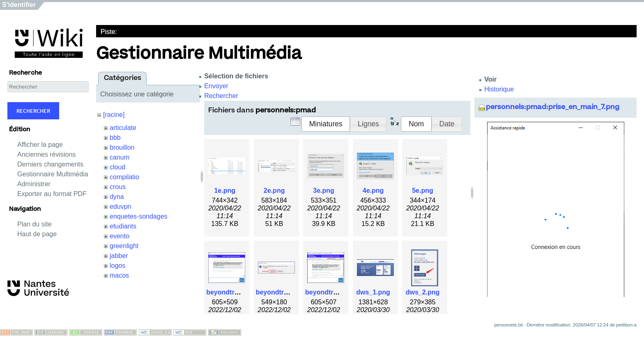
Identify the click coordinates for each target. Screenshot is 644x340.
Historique (499, 89)
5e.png (423, 191)
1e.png (225, 191)
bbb (115, 138)
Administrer (34, 184)
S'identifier (19, 5)
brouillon (122, 147)
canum (120, 157)
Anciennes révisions (46, 154)
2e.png (274, 191)
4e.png (373, 191)
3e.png (324, 191)
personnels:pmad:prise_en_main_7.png (553, 107)
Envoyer (216, 86)
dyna (117, 197)
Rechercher (33, 111)
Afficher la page (40, 145)
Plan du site (34, 224)
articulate (123, 128)
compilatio (124, 177)
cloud (117, 167)
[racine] (114, 115)
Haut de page (37, 234)
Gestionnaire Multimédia (53, 174)
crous (118, 187)
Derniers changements (50, 164)
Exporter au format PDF (52, 194)
